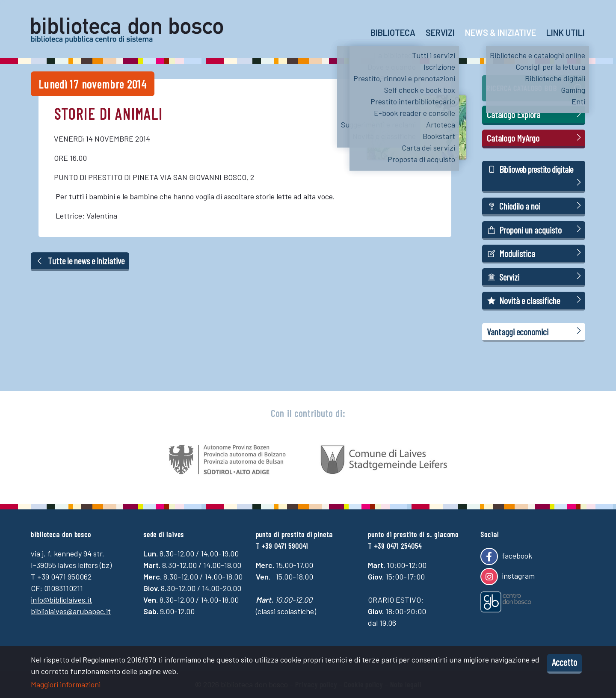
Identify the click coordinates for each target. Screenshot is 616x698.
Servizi (440, 33)
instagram (507, 577)
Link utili (566, 33)
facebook (506, 556)
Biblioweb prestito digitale (535, 176)
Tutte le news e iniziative (80, 260)
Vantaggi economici (535, 331)
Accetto (564, 662)
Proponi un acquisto (535, 229)
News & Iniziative (500, 33)
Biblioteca (393, 33)
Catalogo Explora (535, 114)
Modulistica (535, 253)
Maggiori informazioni (66, 684)
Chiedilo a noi (535, 206)
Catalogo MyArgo (535, 138)
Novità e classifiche (535, 300)
